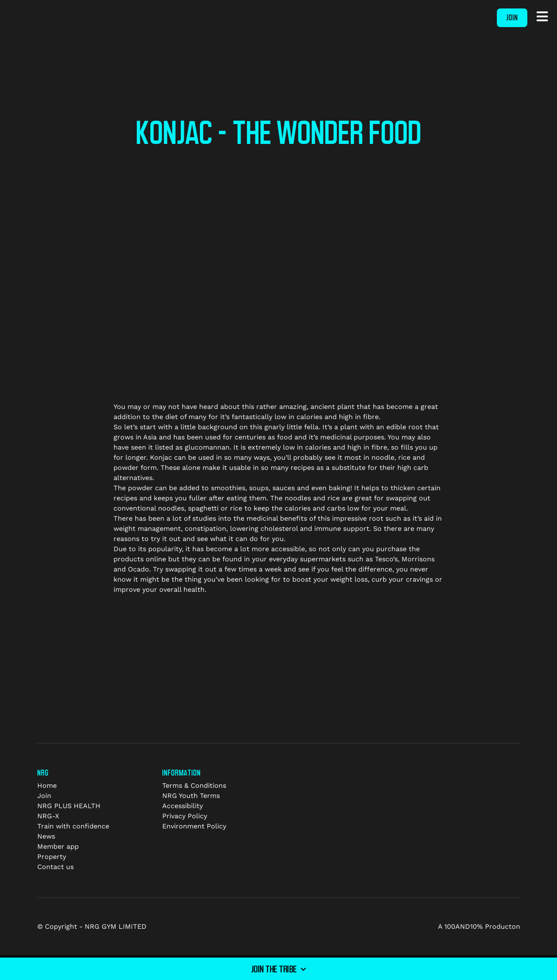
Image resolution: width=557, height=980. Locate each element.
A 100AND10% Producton (479, 926)
